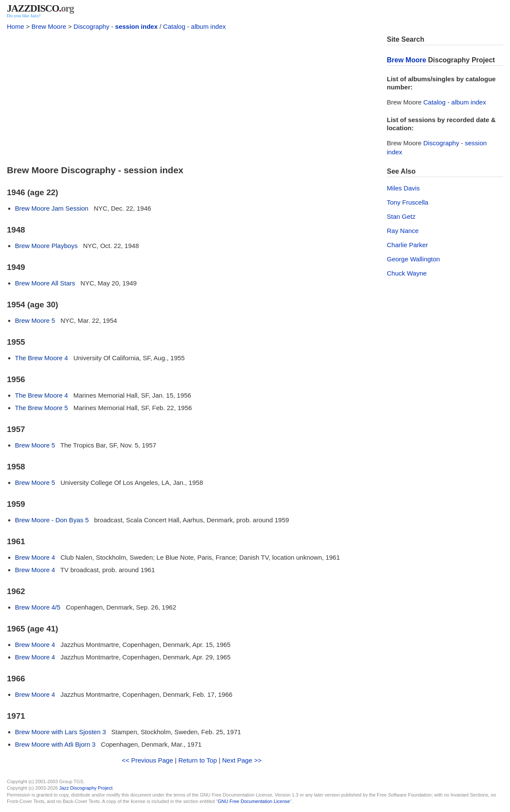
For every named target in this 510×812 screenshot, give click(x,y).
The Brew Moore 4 (41, 358)
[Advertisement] (192, 95)
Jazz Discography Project (86, 788)
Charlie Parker (407, 245)
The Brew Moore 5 (41, 408)
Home (15, 26)
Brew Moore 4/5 (38, 607)
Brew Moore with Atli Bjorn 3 (55, 744)
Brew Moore (49, 26)
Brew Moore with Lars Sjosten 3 (61, 732)
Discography (91, 26)
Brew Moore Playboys (46, 246)
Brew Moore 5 (35, 320)
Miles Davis (403, 188)
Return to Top (198, 760)
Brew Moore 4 (35, 557)
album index (209, 26)
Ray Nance (403, 231)
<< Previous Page (148, 760)
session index (136, 26)
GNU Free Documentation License (254, 801)
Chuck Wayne (407, 273)
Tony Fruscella (408, 202)
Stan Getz (401, 216)
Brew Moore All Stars (45, 283)
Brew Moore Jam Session (52, 208)
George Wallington (413, 259)
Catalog (174, 26)
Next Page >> (242, 760)
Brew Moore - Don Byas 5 (52, 520)
